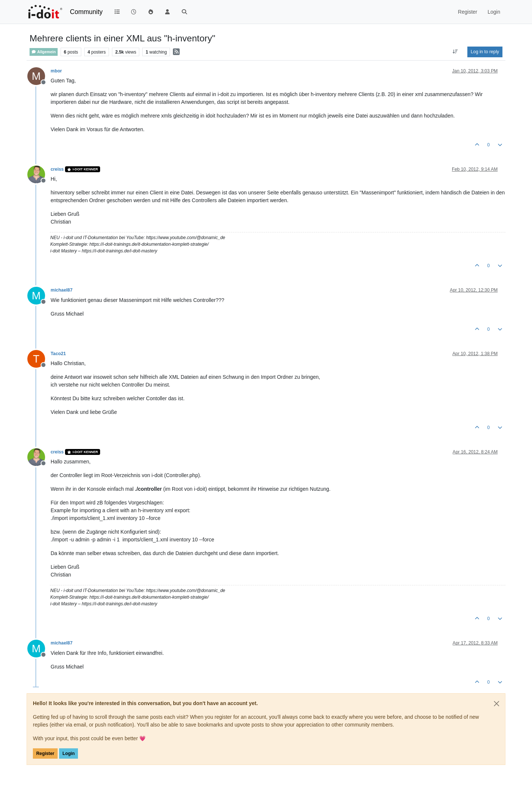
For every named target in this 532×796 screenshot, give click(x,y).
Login (69, 754)
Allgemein (44, 52)
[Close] (497, 704)
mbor (56, 71)
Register (45, 754)
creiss (57, 169)
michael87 (62, 290)
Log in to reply (485, 52)
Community (86, 12)
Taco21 (58, 354)
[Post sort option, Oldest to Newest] (455, 52)
